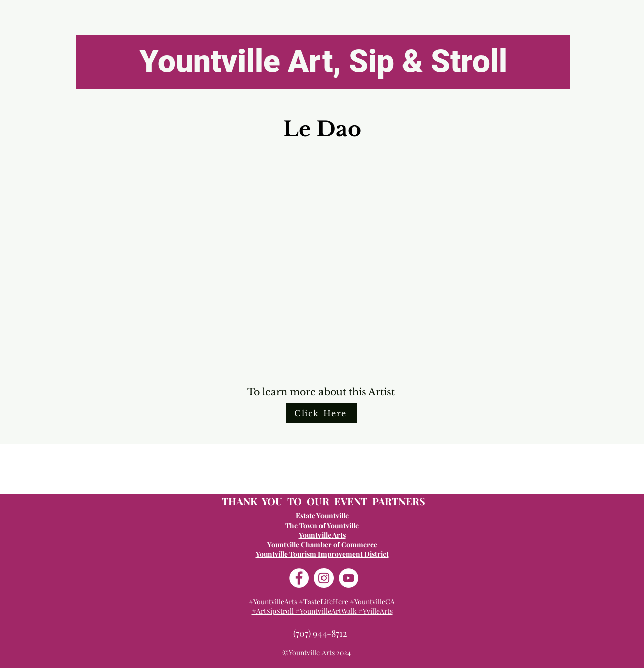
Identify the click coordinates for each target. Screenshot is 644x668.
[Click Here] (321, 413)
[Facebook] (299, 578)
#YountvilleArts (273, 601)
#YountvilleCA (372, 601)
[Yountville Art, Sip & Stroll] (323, 62)
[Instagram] (324, 578)
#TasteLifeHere (324, 601)
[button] (321, 263)
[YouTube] (348, 578)
